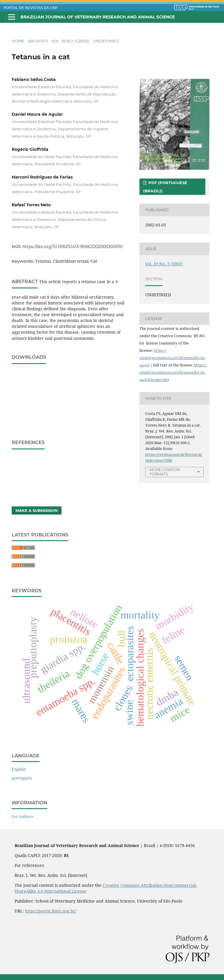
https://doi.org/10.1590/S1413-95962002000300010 (72, 247)
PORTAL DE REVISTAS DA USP (31, 8)
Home (18, 41)
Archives (38, 41)
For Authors (22, 816)
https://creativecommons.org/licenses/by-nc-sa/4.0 (173, 358)
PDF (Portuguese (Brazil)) (165, 187)
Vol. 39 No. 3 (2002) (70, 41)
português (22, 778)
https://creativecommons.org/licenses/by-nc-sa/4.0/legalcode (173, 372)
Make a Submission (37, 510)
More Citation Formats (165, 472)
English (19, 769)
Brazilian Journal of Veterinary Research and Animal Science (98, 17)
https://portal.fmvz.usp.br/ (51, 911)
